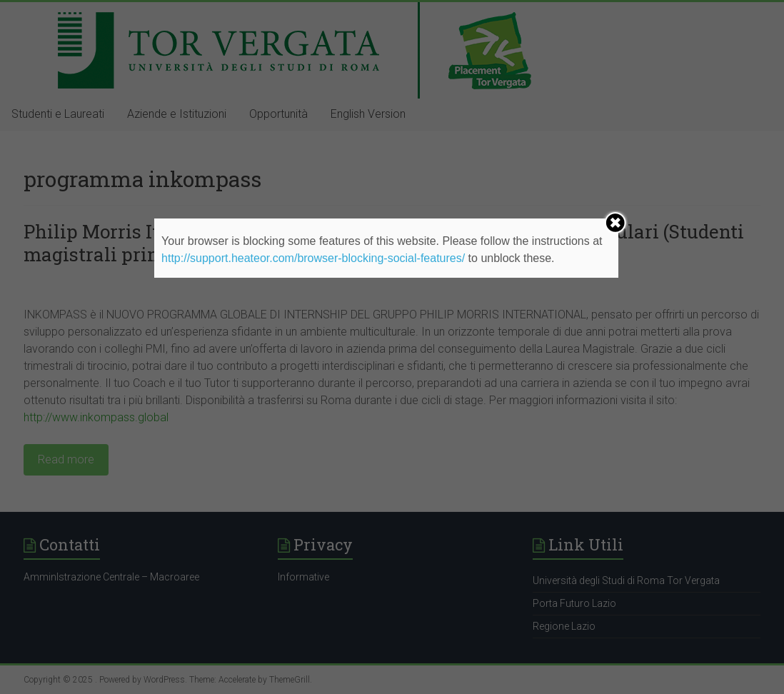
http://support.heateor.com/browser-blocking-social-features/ (313, 258)
